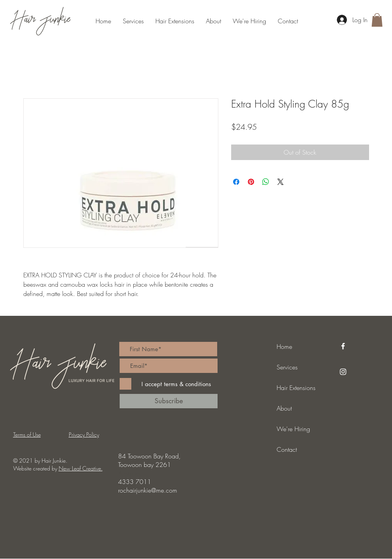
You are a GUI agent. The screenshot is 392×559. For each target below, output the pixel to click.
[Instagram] (343, 372)
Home (284, 347)
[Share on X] (280, 182)
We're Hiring (293, 429)
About (284, 408)
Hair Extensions (296, 388)
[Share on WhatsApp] (266, 182)
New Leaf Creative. (81, 468)
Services (287, 367)
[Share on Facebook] (236, 182)
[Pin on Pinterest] (251, 182)
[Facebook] (343, 346)
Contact (287, 449)
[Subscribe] (169, 401)
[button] (377, 20)
